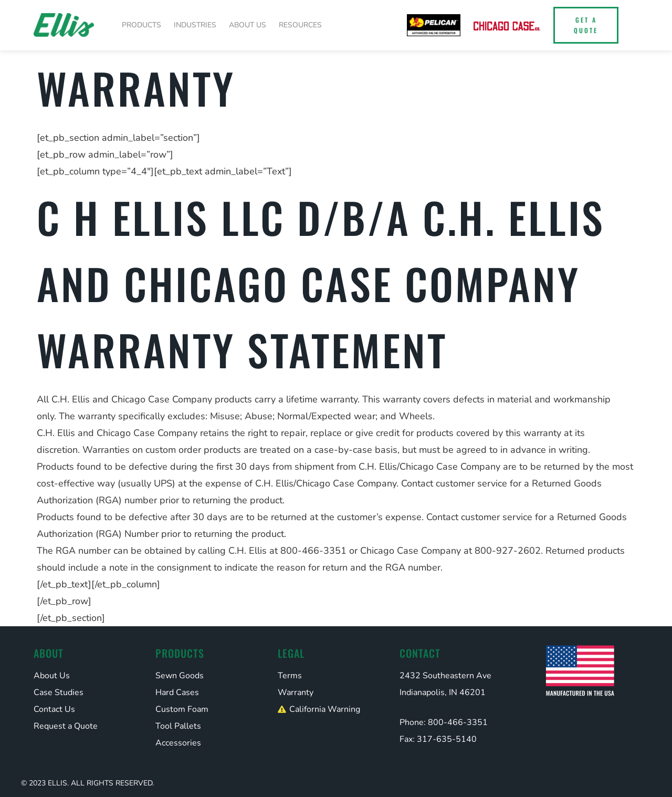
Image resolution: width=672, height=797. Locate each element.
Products (141, 25)
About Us (248, 25)
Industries (195, 25)
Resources (300, 25)
